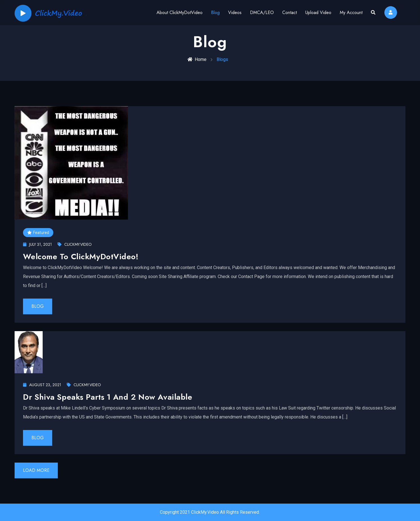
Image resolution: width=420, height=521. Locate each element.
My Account (351, 12)
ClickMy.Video (75, 244)
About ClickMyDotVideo (180, 12)
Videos (235, 12)
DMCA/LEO (262, 12)
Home (197, 59)
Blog (215, 12)
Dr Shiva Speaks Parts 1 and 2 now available (108, 397)
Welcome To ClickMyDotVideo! (81, 257)
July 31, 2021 (37, 244)
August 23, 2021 (42, 385)
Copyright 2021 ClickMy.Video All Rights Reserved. (210, 512)
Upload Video (318, 12)
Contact (290, 12)
